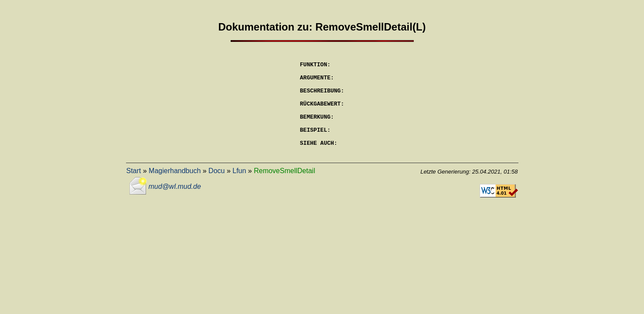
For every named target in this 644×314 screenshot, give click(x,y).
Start (134, 190)
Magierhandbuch (175, 190)
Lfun (239, 190)
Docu (216, 190)
